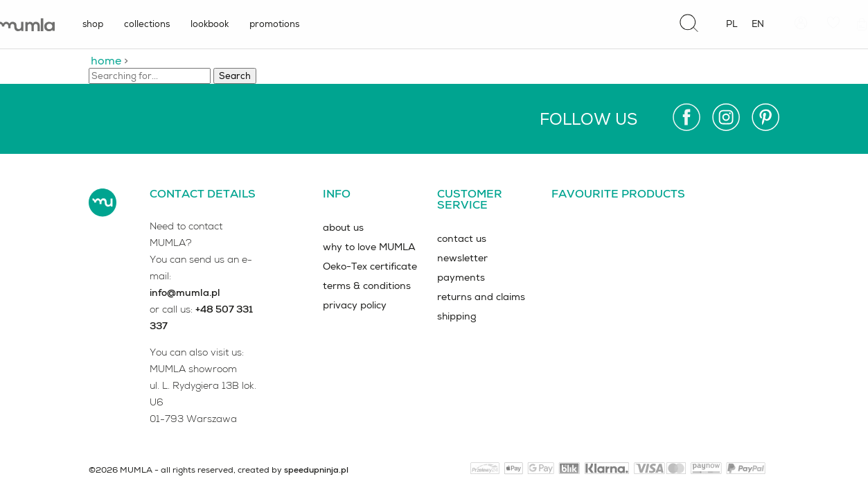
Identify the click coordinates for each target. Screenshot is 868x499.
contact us (462, 238)
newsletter (462, 258)
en (758, 24)
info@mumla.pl (185, 292)
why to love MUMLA (369, 247)
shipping (457, 316)
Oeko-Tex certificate (370, 266)
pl (732, 24)
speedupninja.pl (316, 470)
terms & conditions (367, 286)
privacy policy (355, 305)
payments (461, 277)
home (106, 61)
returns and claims (481, 297)
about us (343, 227)
